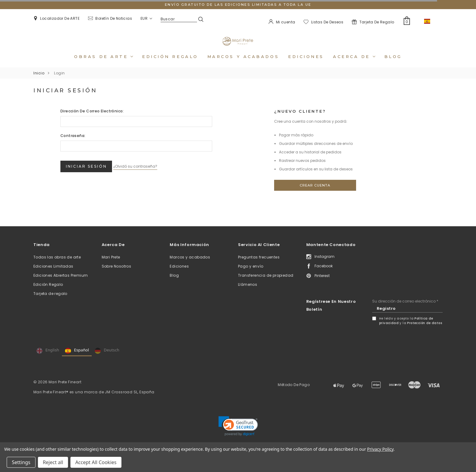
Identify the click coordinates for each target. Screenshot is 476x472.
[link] (238, 434)
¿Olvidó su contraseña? (144, 173)
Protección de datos (425, 331)
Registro (386, 317)
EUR (146, 18)
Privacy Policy (380, 449)
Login (59, 81)
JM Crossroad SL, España (129, 400)
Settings (21, 462)
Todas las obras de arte (57, 265)
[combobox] (431, 21)
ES (431, 21)
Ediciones (306, 65)
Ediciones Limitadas (53, 274)
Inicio (39, 81)
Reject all (53, 462)
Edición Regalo (48, 293)
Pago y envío (251, 274)
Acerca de (354, 65)
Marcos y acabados (243, 65)
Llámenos (248, 293)
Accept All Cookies (96, 462)
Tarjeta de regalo (50, 302)
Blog (393, 65)
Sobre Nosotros (117, 274)
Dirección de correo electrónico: (92, 119)
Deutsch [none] (107, 359)
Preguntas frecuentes (259, 265)
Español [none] (77, 359)
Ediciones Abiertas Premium (61, 284)
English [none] (48, 359)
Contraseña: (73, 144)
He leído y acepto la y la (411, 329)
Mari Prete (111, 265)
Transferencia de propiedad (266, 284)
